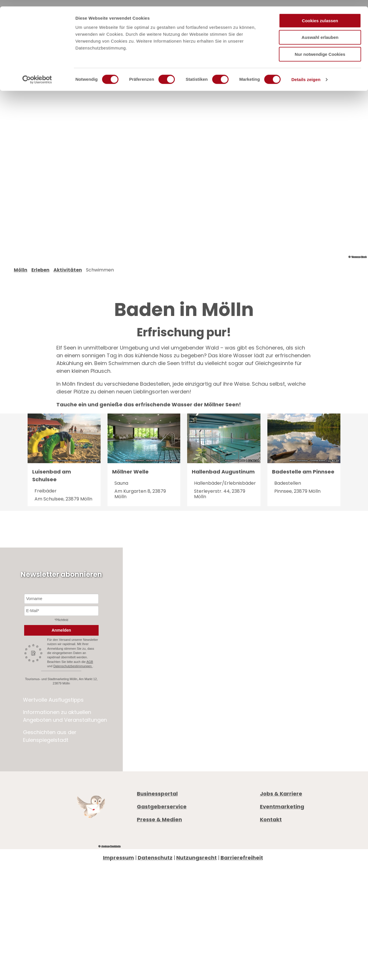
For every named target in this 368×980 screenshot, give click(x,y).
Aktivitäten (68, 278)
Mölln (21, 278)
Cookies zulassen (320, 14)
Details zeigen (306, 73)
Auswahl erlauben (320, 31)
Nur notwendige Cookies (320, 48)
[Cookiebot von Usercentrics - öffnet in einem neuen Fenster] (37, 73)
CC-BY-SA (94, 469)
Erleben (40, 278)
